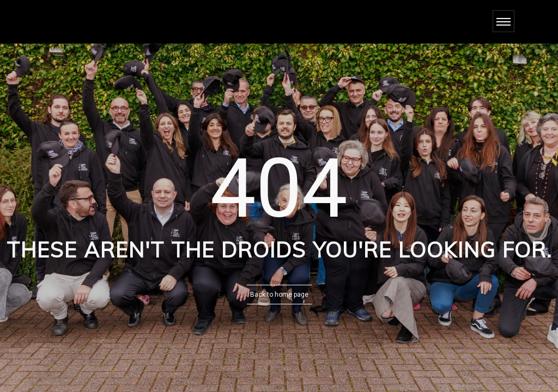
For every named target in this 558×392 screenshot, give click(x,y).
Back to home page (279, 295)
